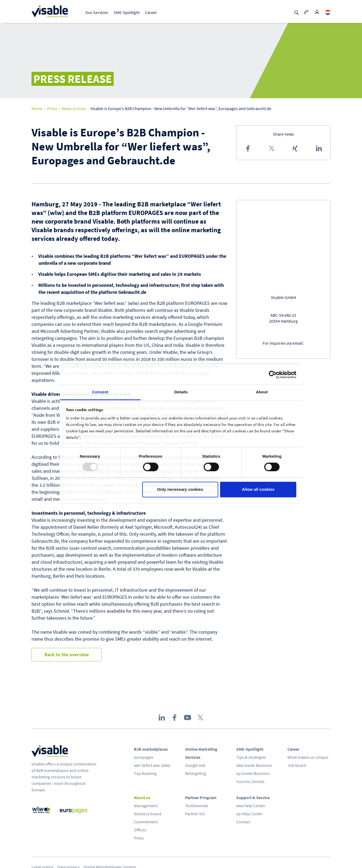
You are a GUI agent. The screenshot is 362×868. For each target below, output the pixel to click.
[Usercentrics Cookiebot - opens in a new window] (273, 375)
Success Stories (250, 781)
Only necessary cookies (180, 489)
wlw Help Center (251, 806)
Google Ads (195, 765)
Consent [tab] (100, 392)
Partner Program (201, 798)
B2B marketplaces (151, 749)
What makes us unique (308, 757)
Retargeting (196, 773)
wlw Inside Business (254, 765)
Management (146, 806)
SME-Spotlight (127, 12)
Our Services (97, 12)
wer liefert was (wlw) (152, 765)
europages (144, 757)
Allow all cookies (258, 489)
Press (52, 108)
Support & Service (253, 798)
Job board (297, 765)
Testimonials (197, 806)
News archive (74, 108)
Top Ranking (145, 773)
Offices (140, 830)
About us (142, 798)
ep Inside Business (253, 773)
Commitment (146, 822)
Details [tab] (181, 392)
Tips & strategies (251, 757)
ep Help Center (250, 814)
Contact (243, 822)
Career (151, 12)
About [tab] (262, 392)
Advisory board (148, 814)
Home (37, 108)
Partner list (195, 814)
